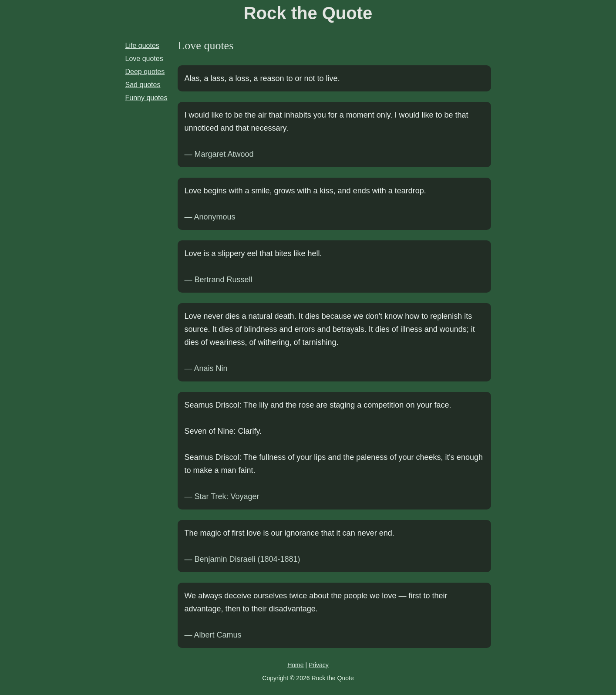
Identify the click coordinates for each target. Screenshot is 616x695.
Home (295, 665)
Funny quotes (146, 98)
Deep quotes (145, 72)
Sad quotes (143, 85)
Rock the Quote (308, 13)
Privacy (319, 665)
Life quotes (142, 46)
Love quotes (144, 59)
